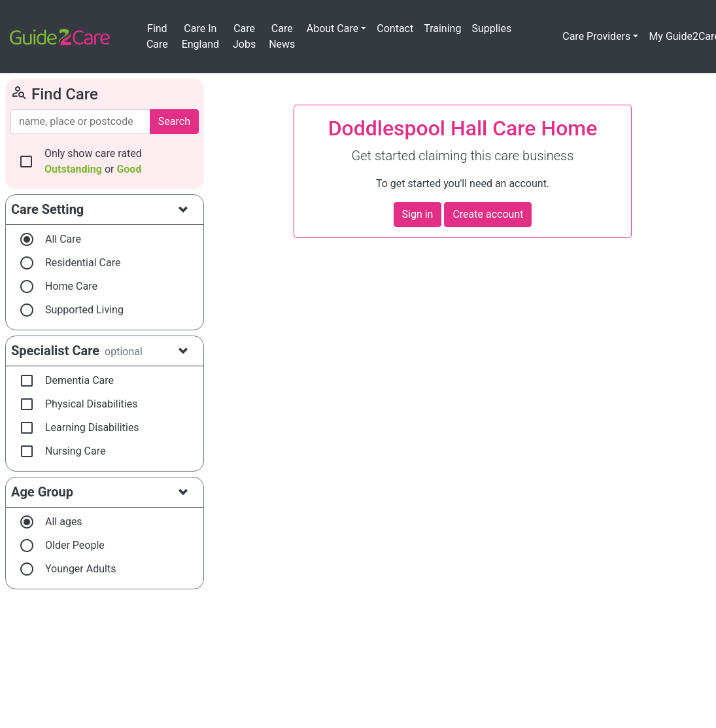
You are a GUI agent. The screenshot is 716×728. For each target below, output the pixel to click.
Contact (395, 28)
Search (174, 121)
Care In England (200, 36)
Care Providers (596, 36)
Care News (282, 36)
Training (442, 28)
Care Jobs (244, 36)
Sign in (418, 214)
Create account (488, 214)
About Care (332, 28)
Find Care (157, 36)
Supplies (491, 28)
